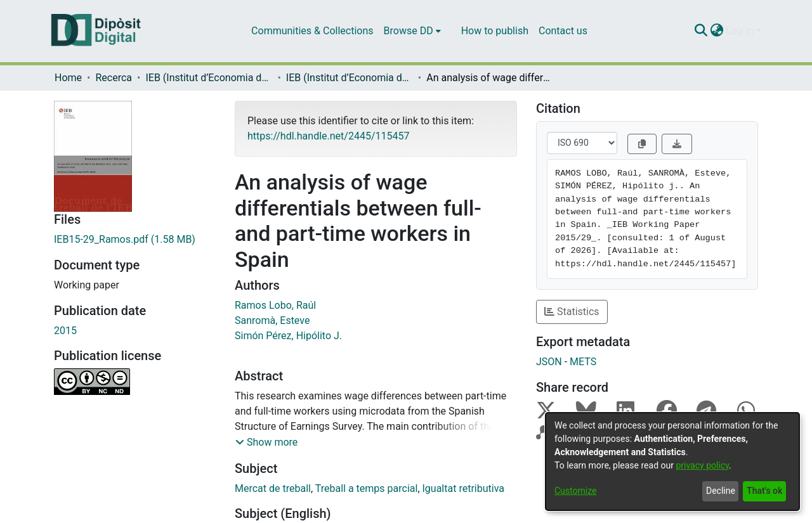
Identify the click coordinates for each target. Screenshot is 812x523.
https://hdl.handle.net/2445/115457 (328, 136)
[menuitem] (412, 31)
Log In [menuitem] (740, 31)
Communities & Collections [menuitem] (312, 31)
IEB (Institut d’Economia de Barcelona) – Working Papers (350, 78)
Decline (721, 491)
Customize (575, 491)
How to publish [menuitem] (495, 31)
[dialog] (672, 462)
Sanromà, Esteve (272, 320)
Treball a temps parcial (367, 488)
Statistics (572, 312)
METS (583, 362)
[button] (266, 442)
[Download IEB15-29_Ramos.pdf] (135, 240)
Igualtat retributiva (463, 488)
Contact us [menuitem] (563, 31)
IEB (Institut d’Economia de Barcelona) (209, 78)
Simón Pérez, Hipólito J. (288, 336)
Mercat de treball (273, 488)
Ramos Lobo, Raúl (275, 305)
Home (68, 78)
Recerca (114, 78)
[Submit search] (701, 31)
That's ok (764, 491)
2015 (65, 331)
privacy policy (702, 465)
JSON (549, 362)
